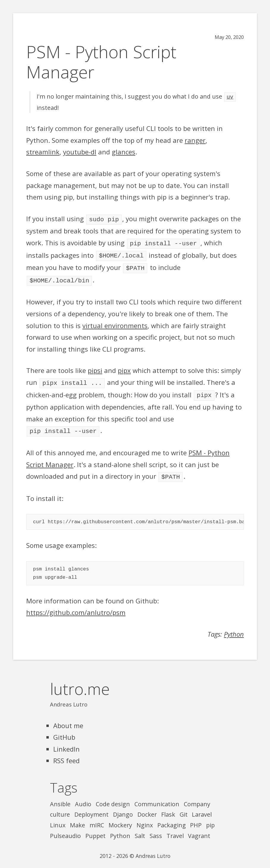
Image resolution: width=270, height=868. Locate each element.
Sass (156, 830)
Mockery (120, 819)
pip (210, 819)
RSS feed (66, 755)
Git (184, 808)
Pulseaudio (65, 830)
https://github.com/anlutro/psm (76, 606)
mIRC (97, 819)
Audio (83, 798)
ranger (195, 140)
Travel (175, 830)
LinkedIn (66, 743)
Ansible (60, 798)
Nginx (145, 819)
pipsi (95, 367)
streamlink (43, 151)
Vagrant (199, 830)
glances (124, 151)
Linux (58, 819)
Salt (140, 830)
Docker (147, 808)
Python (234, 628)
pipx (124, 367)
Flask (168, 808)
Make (77, 819)
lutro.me (80, 683)
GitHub (64, 731)
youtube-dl (80, 151)
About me (68, 720)
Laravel (202, 808)
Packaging (172, 819)
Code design (113, 798)
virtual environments (115, 322)
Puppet (95, 830)
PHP (196, 819)
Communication (157, 798)
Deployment (91, 808)
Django (123, 808)
